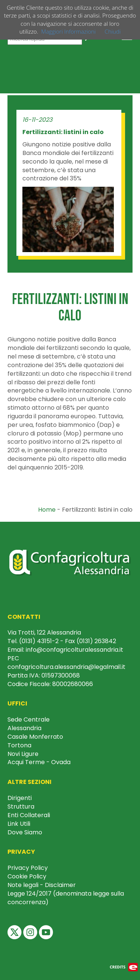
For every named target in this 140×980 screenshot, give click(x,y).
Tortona (19, 745)
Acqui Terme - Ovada (39, 762)
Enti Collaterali (29, 815)
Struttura (21, 807)
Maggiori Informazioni (68, 31)
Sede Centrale (29, 720)
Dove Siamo (25, 832)
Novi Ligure (23, 754)
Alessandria (24, 728)
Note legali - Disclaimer (42, 885)
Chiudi (113, 31)
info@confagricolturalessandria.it (74, 650)
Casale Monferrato (35, 737)
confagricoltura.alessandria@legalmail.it (66, 667)
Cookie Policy (27, 876)
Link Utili (19, 824)
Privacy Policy (28, 868)
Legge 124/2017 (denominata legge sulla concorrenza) (66, 898)
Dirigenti (20, 798)
